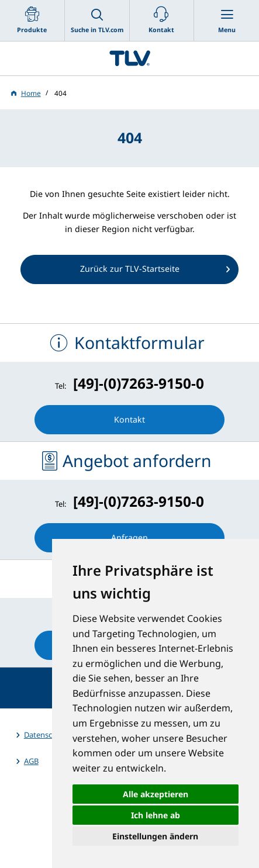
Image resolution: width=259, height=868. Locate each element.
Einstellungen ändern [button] (155, 836)
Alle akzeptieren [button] (156, 794)
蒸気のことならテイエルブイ (129, 58)
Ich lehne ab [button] (156, 815)
